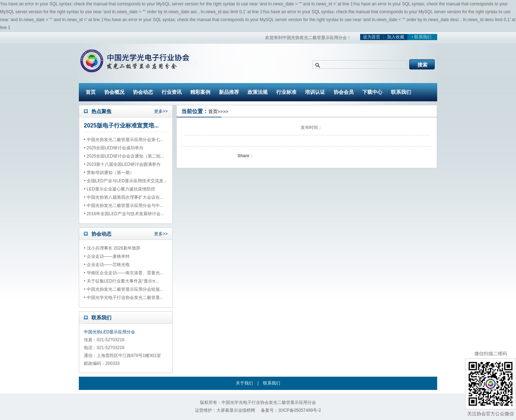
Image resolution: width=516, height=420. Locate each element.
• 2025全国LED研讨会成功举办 (114, 148)
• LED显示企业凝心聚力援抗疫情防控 (120, 189)
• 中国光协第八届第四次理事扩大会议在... (124, 197)
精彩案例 (200, 92)
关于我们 (244, 383)
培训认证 (315, 92)
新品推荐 (229, 92)
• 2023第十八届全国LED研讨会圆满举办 (122, 164)
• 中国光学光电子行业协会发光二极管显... (124, 298)
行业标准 (286, 92)
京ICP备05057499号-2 (300, 410)
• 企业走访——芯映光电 (107, 265)
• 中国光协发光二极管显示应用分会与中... (124, 206)
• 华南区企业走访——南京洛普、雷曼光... (124, 273)
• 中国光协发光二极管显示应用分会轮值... (124, 289)
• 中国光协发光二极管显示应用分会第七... (124, 140)
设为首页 (372, 37)
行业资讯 (172, 92)
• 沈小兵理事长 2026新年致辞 (112, 248)
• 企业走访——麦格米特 (107, 256)
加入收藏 (396, 37)
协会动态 (143, 92)
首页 (91, 92)
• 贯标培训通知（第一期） (109, 173)
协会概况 (114, 92)
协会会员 (344, 92)
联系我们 (421, 37)
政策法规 (258, 92)
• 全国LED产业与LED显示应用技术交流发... (125, 181)
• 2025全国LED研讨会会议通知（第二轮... (124, 156)
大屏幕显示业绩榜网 (236, 410)
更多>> (161, 111)
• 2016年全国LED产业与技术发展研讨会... (124, 214)
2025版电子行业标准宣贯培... (121, 125)
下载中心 (372, 92)
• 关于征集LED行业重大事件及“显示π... (121, 281)
